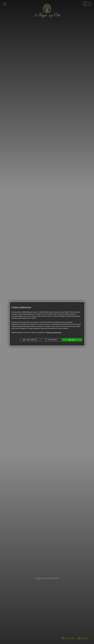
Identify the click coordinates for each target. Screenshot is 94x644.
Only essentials (51, 340)
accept (72, 340)
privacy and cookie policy (54, 332)
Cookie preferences (30, 340)
